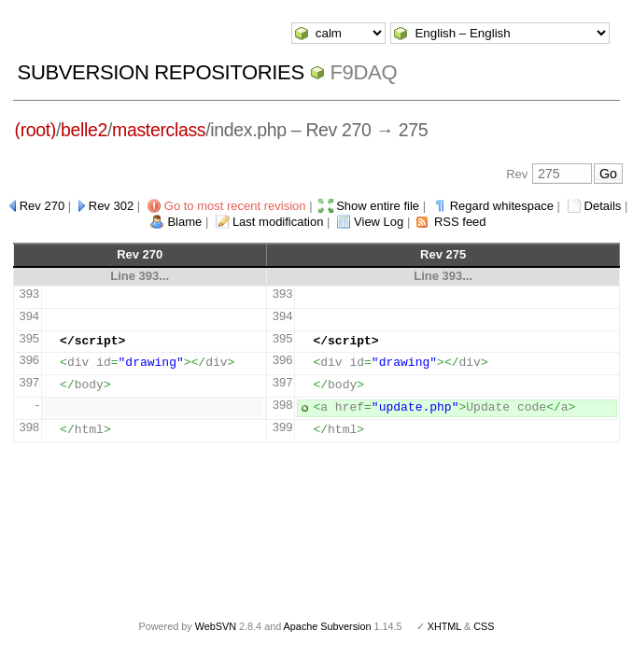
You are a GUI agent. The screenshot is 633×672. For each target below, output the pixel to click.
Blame (184, 222)
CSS (484, 626)
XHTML (444, 626)
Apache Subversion (328, 626)
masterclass (159, 130)
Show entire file (378, 206)
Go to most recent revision (235, 206)
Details (603, 206)
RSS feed (460, 222)
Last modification (278, 222)
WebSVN (216, 626)
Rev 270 (42, 206)
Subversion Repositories (161, 72)
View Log (379, 222)
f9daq (364, 72)
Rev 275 (443, 254)
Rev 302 (111, 206)
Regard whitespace (502, 206)
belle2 (84, 130)
